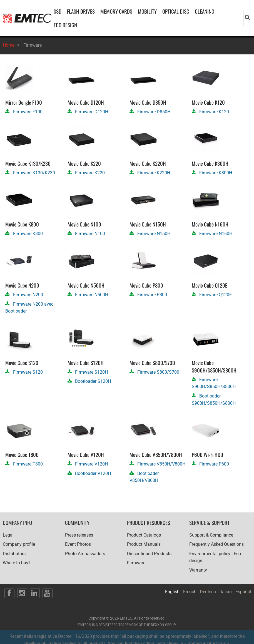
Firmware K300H (216, 173)
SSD (58, 11)
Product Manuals (144, 544)
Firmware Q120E (216, 295)
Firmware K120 (214, 112)
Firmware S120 (28, 372)
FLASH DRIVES (81, 11)
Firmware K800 (28, 234)
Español (243, 592)
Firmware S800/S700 (158, 372)
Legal (8, 535)
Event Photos (78, 544)
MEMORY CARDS (116, 11)
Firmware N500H (92, 295)
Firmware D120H (92, 112)
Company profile (19, 544)
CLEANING (205, 11)
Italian (226, 592)
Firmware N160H (216, 234)
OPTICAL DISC (176, 11)
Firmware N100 (90, 234)
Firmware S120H (91, 372)
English (172, 592)
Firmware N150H (154, 234)
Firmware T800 (28, 464)
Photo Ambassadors (85, 554)
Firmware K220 (90, 173)
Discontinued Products (149, 554)
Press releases (79, 535)
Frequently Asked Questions (216, 544)
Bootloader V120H (93, 473)
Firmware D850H (154, 112)
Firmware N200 (28, 295)
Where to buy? (17, 563)
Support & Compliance (211, 535)
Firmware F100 (28, 112)
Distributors (14, 554)
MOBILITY (147, 11)
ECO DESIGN (65, 25)
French (190, 592)
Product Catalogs (144, 535)
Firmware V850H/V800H (161, 464)
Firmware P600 (214, 464)
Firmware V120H (91, 464)
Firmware (136, 563)
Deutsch (208, 592)
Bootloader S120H (93, 381)
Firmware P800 (152, 295)
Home (9, 45)
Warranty (198, 570)
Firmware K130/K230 (34, 173)
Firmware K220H (154, 173)
